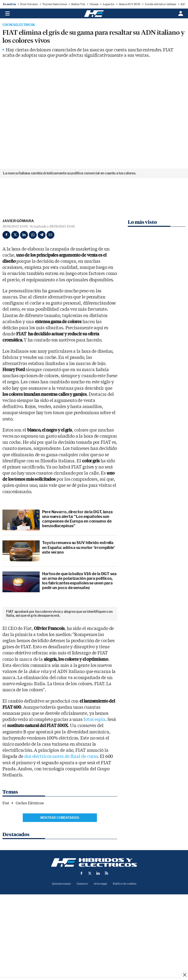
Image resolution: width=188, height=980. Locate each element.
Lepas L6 (109, 4)
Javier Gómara (18, 221)
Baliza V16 (78, 4)
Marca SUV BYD (129, 4)
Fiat (6, 868)
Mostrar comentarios (60, 882)
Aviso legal (100, 948)
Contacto (82, 948)
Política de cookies (125, 948)
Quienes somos (61, 948)
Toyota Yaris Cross (55, 4)
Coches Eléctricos (19, 25)
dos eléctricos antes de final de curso (61, 821)
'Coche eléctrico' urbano (160, 4)
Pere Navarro (29, 4)
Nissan (94, 4)
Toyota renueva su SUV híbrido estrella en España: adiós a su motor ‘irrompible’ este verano (78, 547)
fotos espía (94, 784)
